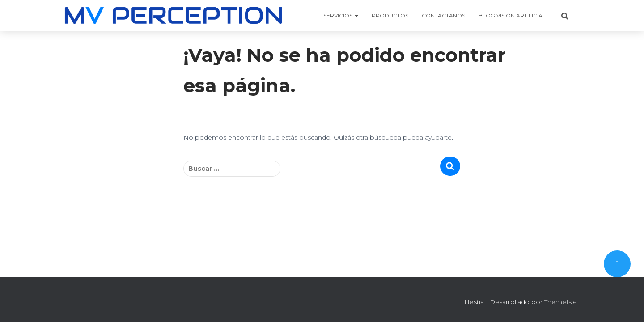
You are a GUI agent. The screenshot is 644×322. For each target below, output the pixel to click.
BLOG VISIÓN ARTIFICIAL (512, 15)
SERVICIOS (341, 15)
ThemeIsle (561, 302)
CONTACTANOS (443, 15)
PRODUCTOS (390, 15)
